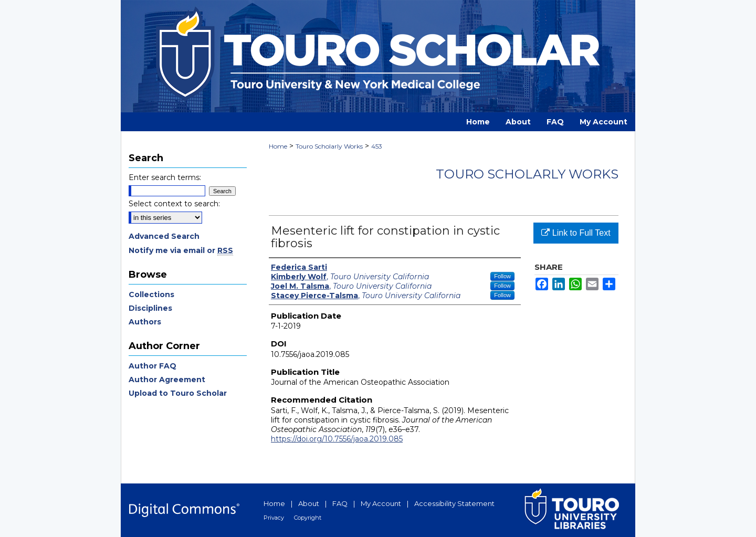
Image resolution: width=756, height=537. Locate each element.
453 (377, 146)
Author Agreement (167, 380)
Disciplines (150, 308)
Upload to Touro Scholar (178, 393)
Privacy (274, 518)
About (309, 503)
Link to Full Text (576, 233)
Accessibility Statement (454, 503)
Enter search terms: (165, 177)
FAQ (340, 503)
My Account (381, 503)
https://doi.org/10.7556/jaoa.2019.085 (337, 439)
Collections (151, 294)
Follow (502, 276)
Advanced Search (164, 236)
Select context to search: (174, 204)
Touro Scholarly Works (329, 146)
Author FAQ (153, 366)
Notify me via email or (181, 250)
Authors (145, 322)
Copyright (308, 518)
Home (278, 146)
